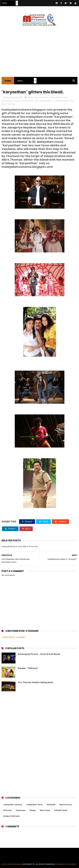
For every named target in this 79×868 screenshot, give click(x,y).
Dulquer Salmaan (11, 816)
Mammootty (66, 805)
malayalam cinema (13, 805)
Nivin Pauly (45, 810)
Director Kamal (41, 97)
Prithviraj (7, 810)
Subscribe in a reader (14, 637)
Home (8, 81)
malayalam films (34, 805)
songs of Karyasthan (24, 101)
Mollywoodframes (11, 864)
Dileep (30, 97)
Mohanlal (51, 805)
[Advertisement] (25, 743)
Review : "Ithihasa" (28, 668)
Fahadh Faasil (61, 810)
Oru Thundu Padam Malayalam (36, 682)
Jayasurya (21, 810)
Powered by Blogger (66, 864)
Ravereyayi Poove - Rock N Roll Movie (39, 654)
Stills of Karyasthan (44, 101)
